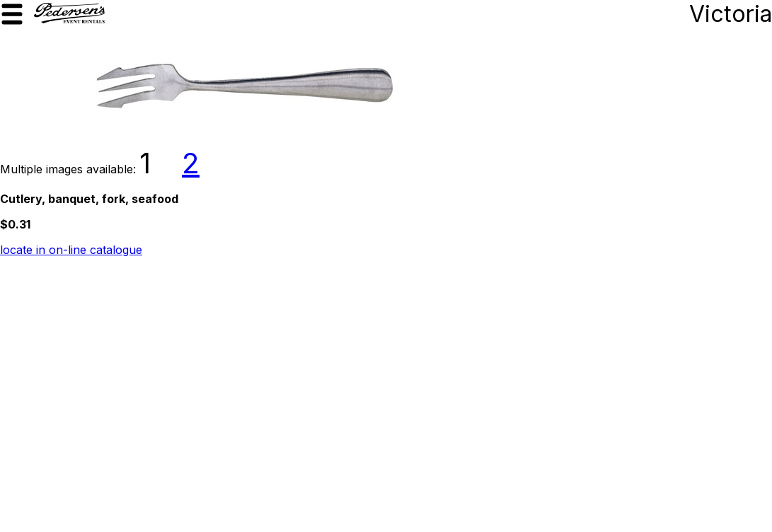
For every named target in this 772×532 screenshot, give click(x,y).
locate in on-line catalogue (71, 250)
